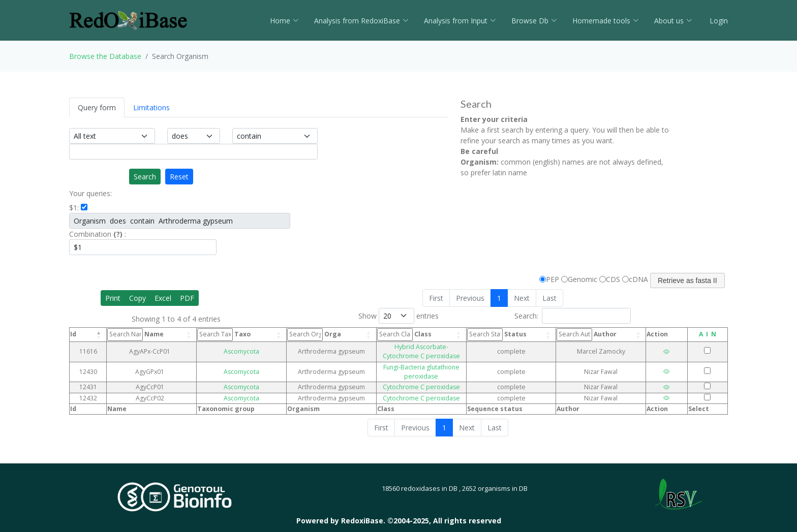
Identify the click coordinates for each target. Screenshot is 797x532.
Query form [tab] (97, 107)
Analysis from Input (460, 21)
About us (673, 21)
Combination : (98, 234)
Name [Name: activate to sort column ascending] (138, 334)
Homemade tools (606, 21)
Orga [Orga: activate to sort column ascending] (290, 334)
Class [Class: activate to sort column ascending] (367, 334)
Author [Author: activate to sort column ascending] (598, 334)
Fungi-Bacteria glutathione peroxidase (412, 357)
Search (145, 177)
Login (718, 21)
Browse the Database (105, 56)
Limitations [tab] (151, 107)
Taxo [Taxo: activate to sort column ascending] (215, 334)
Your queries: (90, 193)
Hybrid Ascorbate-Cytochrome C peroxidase (412, 347)
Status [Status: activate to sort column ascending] (516, 334)
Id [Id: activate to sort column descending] (73, 334)
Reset (179, 177)
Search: (573, 316)
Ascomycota (225, 347)
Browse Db (534, 21)
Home (284, 21)
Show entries (398, 316)
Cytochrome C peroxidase (412, 369)
